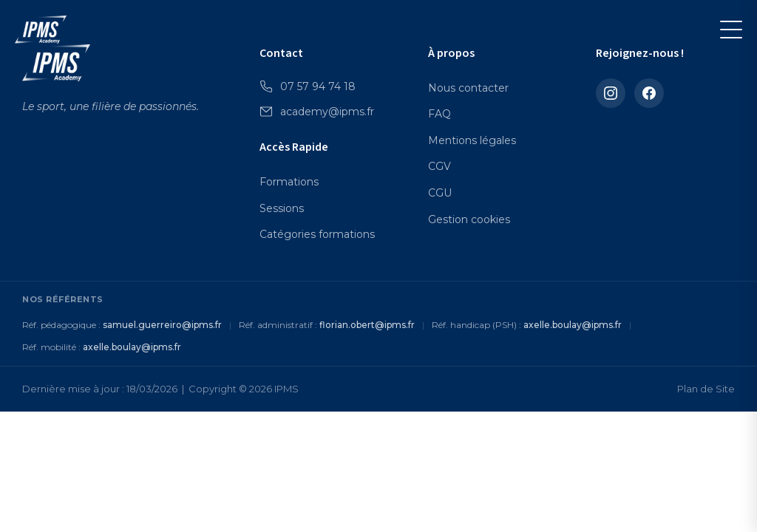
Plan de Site (706, 389)
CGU (440, 193)
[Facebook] (649, 93)
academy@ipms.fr (317, 112)
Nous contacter (468, 88)
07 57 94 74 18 (308, 86)
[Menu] (731, 30)
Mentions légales (472, 140)
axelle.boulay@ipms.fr (573, 325)
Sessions (282, 208)
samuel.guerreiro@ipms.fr (162, 325)
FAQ (439, 114)
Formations (289, 182)
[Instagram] (611, 93)
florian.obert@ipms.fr (367, 325)
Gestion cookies (469, 219)
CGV (439, 166)
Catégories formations (317, 234)
